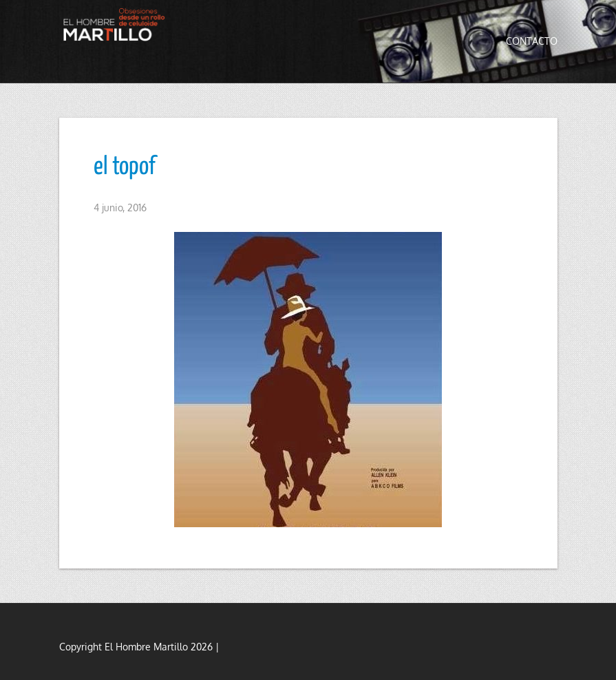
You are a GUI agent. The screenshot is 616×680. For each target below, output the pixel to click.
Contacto (532, 41)
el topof (125, 167)
